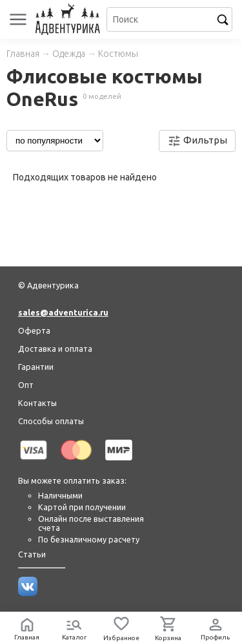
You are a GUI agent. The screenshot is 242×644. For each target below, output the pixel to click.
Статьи (32, 554)
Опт (26, 385)
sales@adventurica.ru (63, 312)
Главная (23, 54)
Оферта (34, 330)
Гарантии (36, 367)
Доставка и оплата (55, 349)
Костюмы (118, 54)
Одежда (69, 54)
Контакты (37, 403)
